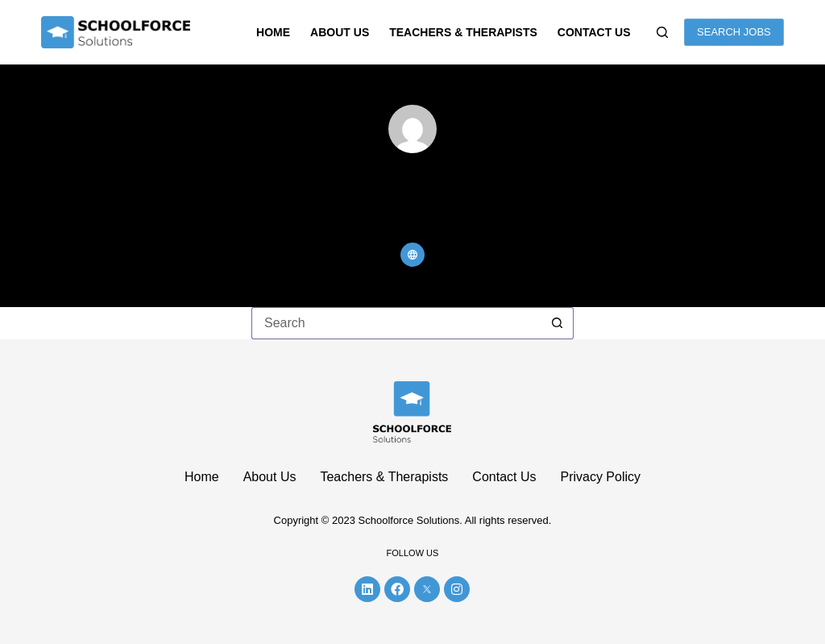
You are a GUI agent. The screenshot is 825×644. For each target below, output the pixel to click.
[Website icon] (412, 255)
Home (273, 32)
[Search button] (558, 323)
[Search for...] (396, 323)
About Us (340, 32)
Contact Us (594, 32)
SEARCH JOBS (734, 32)
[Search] (662, 32)
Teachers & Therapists (463, 32)
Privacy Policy (600, 477)
